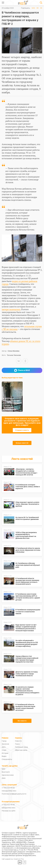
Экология (5, 744)
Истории (5, 753)
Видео (4, 756)
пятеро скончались (11, 309)
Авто (4, 747)
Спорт (4, 750)
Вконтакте (6, 772)
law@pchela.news (29, 855)
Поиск (17, 744)
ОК (41, 8)
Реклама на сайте (9, 811)
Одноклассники (8, 775)
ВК (38, 8)
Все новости (22, 721)
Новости (18, 741)
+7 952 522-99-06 (8, 788)
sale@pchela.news (9, 808)
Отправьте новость (22, 430)
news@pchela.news (9, 791)
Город (4, 741)
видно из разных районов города (20, 283)
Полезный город (21, 747)
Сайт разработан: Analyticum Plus (13, 859)
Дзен (4, 778)
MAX (33, 8)
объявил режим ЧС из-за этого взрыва (21, 342)
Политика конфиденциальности (14, 794)
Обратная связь (21, 750)
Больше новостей (22, 443)
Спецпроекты (7, 759)
